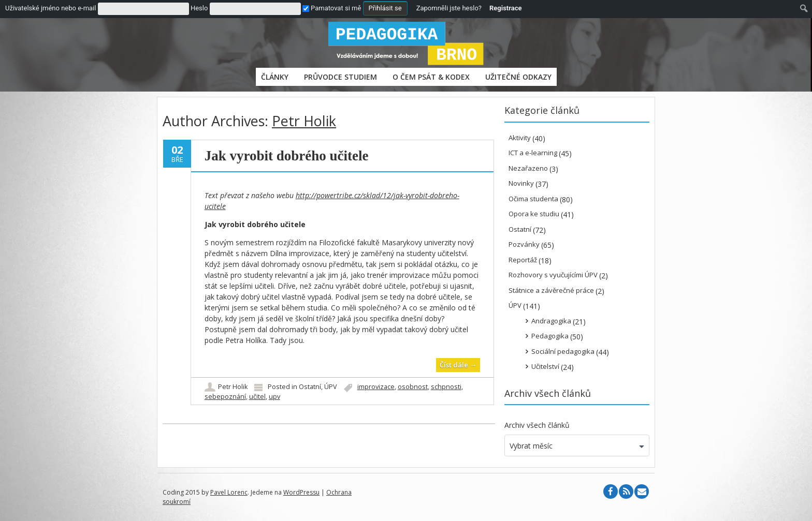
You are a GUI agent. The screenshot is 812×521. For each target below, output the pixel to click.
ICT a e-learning (533, 153)
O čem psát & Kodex (431, 77)
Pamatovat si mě (332, 8)
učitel (257, 397)
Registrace (506, 8)
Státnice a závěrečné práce (551, 290)
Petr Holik (304, 121)
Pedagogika (550, 336)
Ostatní (310, 387)
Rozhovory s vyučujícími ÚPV (553, 275)
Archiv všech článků (537, 425)
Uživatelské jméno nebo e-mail (50, 8)
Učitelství (545, 366)
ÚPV (331, 387)
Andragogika (551, 321)
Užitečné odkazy (518, 77)
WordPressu (301, 492)
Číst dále (458, 365)
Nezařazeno (528, 168)
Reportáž (523, 260)
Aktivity (520, 138)
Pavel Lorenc (229, 492)
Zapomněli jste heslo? (449, 8)
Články (275, 77)
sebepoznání (225, 397)
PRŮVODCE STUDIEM (340, 77)
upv (274, 397)
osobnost (413, 387)
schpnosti (446, 387)
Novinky (521, 183)
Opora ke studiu (534, 214)
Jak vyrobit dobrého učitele (287, 156)
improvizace (376, 387)
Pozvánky (524, 244)
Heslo (199, 8)
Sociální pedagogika (563, 351)
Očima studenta (533, 199)
